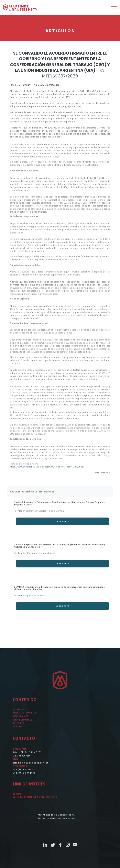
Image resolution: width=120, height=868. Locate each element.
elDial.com (16, 85)
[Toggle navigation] (114, 6)
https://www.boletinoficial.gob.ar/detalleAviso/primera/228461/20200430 (47, 470)
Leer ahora (63, 526)
